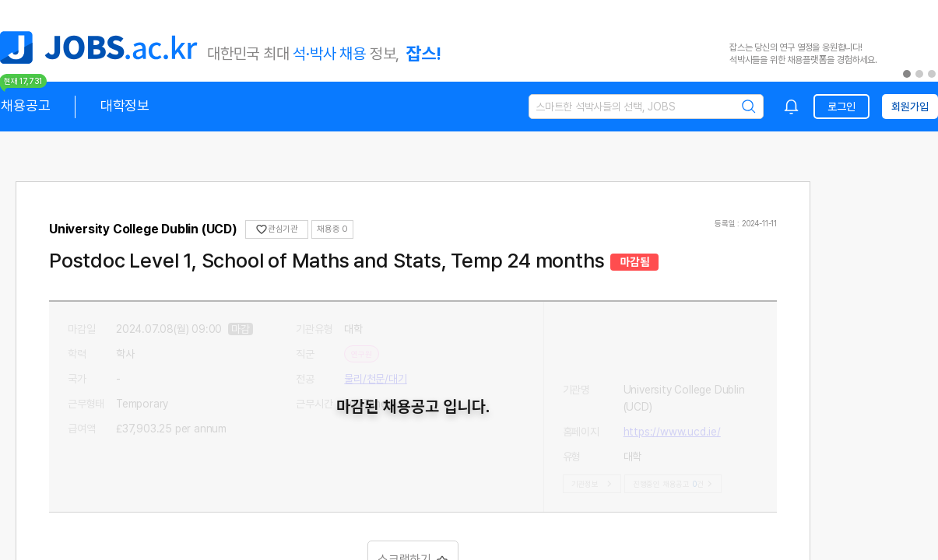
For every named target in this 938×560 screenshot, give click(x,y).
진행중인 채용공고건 (675, 484)
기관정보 (594, 484)
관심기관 (277, 229)
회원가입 (910, 107)
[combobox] (792, 107)
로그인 (841, 107)
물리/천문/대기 (375, 379)
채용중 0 (332, 229)
